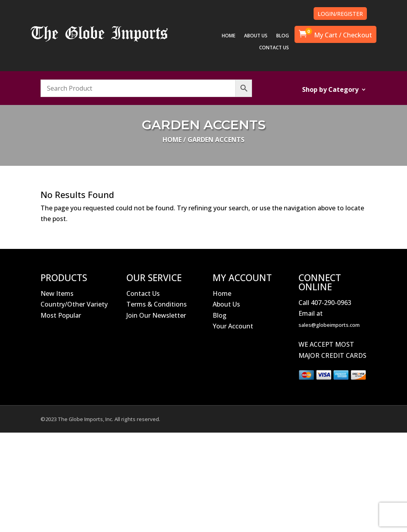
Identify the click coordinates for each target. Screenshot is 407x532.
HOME (229, 36)
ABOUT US (256, 36)
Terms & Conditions (157, 304)
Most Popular (61, 315)
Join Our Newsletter (156, 315)
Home (172, 140)
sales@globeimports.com (329, 325)
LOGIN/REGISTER (340, 14)
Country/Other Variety (74, 304)
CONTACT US (274, 48)
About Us (226, 304)
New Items (57, 293)
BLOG (283, 36)
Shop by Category (330, 90)
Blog (220, 315)
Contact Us (143, 293)
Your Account (233, 326)
